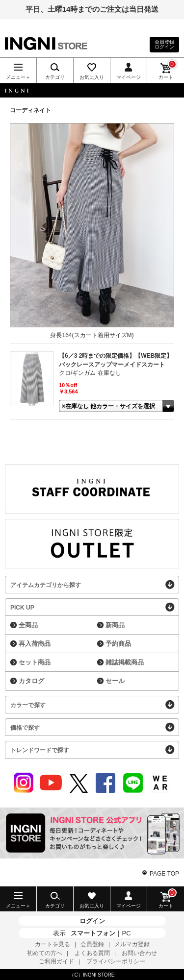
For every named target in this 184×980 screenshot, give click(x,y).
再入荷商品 (35, 644)
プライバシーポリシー (116, 961)
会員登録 (92, 944)
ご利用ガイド (56, 961)
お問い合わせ (139, 953)
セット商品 (35, 662)
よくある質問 (92, 953)
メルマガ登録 (132, 944)
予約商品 (118, 644)
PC (126, 933)
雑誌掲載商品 (125, 662)
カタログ (31, 681)
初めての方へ (45, 953)
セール (115, 681)
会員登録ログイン (164, 44)
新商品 (115, 625)
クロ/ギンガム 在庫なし (90, 373)
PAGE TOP (164, 874)
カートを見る (53, 944)
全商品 (28, 625)
